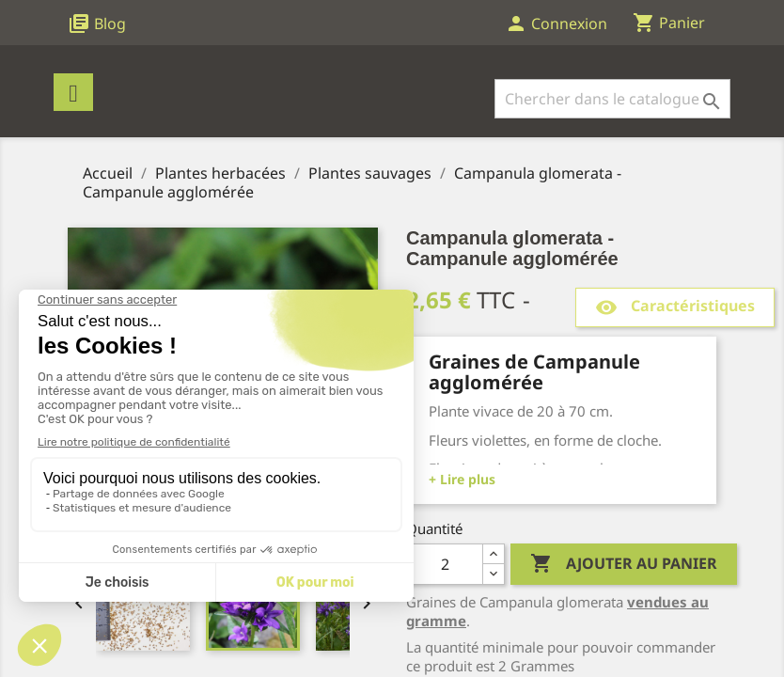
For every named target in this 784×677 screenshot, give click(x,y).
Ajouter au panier (624, 564)
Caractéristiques (675, 307)
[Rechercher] (612, 99)
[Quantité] (445, 564)
